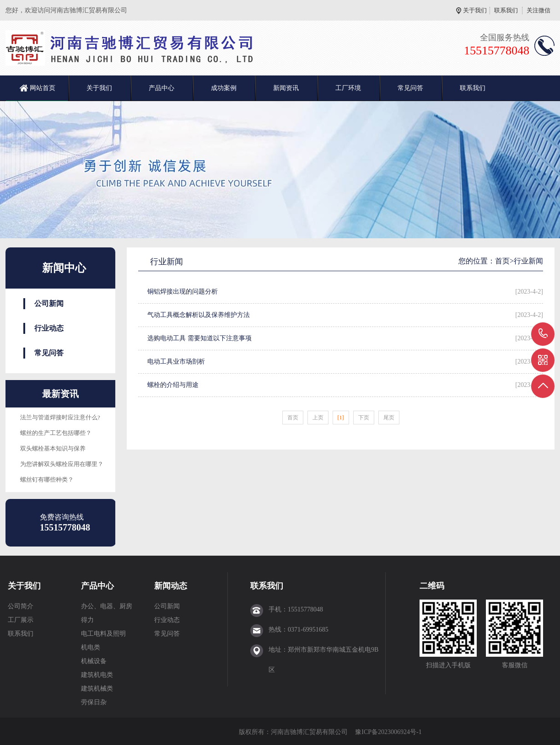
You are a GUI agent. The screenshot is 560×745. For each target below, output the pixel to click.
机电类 (91, 647)
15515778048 (543, 334)
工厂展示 (21, 620)
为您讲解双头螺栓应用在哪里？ (62, 464)
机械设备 (94, 661)
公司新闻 (49, 303)
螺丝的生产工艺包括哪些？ (56, 433)
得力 (87, 620)
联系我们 (506, 10)
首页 (502, 261)
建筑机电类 (97, 675)
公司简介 (21, 606)
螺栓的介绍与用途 (173, 385)
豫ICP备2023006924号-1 (388, 732)
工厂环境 (348, 88)
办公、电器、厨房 (107, 606)
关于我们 (475, 10)
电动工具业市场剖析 (176, 362)
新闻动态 (171, 586)
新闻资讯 (286, 88)
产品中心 (162, 88)
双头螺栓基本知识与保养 (53, 448)
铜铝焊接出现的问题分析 (183, 292)
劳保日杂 (94, 702)
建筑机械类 (97, 689)
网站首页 (43, 88)
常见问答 (410, 88)
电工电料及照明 (103, 634)
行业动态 (49, 328)
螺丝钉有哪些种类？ (47, 480)
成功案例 (224, 88)
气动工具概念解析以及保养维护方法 (199, 315)
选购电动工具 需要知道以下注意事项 (199, 338)
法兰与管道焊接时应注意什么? (60, 417)
